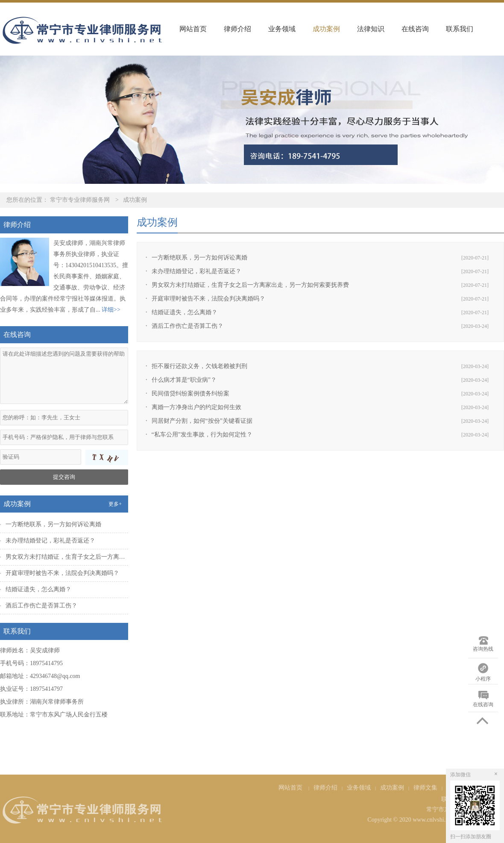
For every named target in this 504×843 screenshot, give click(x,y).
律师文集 (425, 788)
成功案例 (326, 29)
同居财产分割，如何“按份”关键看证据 (202, 421)
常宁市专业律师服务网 (80, 200)
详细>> (111, 310)
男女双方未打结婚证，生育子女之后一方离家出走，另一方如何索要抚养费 (250, 285)
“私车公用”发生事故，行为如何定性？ (202, 435)
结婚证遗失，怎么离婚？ (185, 312)
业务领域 (282, 29)
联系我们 (460, 29)
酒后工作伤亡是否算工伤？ (188, 326)
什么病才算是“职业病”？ (184, 380)
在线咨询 (415, 29)
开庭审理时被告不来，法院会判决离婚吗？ (208, 299)
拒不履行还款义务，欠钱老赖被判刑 (199, 366)
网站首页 (193, 29)
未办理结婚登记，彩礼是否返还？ (196, 271)
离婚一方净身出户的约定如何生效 (196, 407)
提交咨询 (64, 477)
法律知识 (371, 29)
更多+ (115, 504)
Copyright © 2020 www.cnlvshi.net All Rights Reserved (436, 820)
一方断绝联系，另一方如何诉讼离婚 (199, 258)
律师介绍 (237, 29)
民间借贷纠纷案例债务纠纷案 (190, 393)
